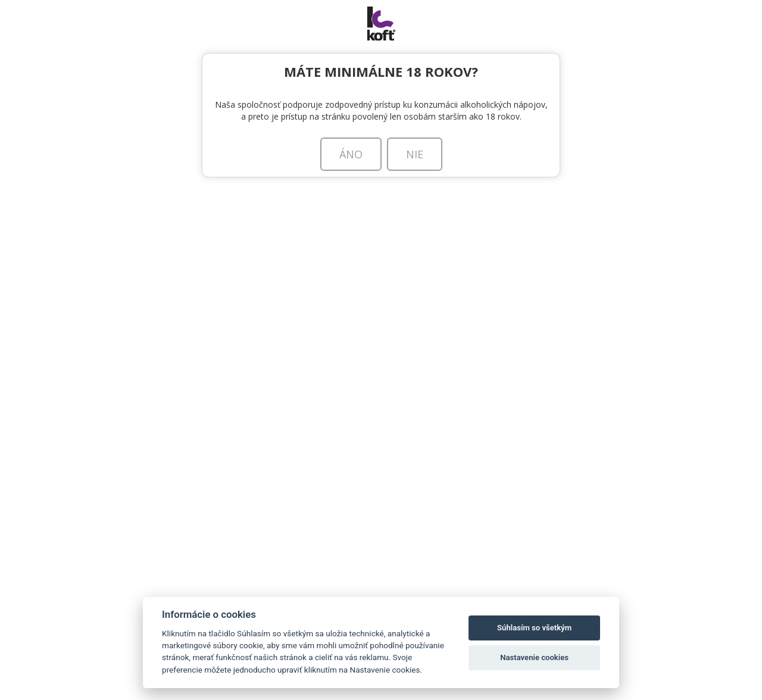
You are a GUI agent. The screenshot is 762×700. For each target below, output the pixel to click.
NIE (415, 154)
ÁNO (351, 154)
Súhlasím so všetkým (534, 628)
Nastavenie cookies (534, 657)
